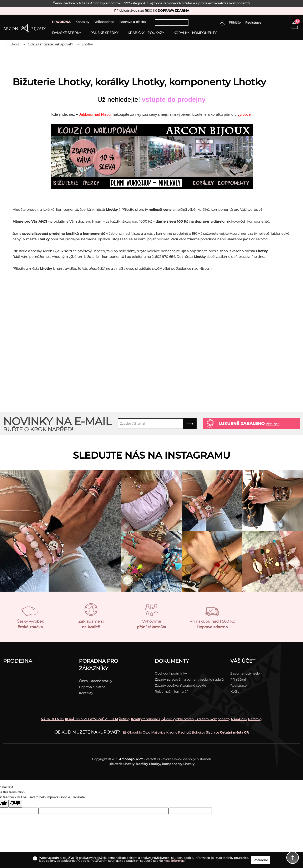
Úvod (15, 44)
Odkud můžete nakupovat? (50, 44)
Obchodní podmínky (171, 673)
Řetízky (124, 719)
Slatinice (213, 732)
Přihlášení (238, 679)
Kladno (172, 732)
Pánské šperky (104, 33)
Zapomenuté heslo (245, 673)
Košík (234, 692)
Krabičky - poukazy (146, 33)
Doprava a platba (133, 22)
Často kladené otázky (95, 681)
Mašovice (158, 732)
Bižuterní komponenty (213, 719)
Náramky (255, 719)
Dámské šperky (67, 33)
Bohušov (198, 732)
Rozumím (261, 860)
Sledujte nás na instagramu (152, 455)
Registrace (253, 23)
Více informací (175, 861)
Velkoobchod (104, 22)
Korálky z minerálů (145, 719)
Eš (125, 732)
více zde (273, 424)
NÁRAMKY (239, 719)
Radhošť (185, 732)
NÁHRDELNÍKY (52, 719)
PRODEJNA (61, 22)
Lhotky (87, 44)
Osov (147, 732)
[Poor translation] (15, 804)
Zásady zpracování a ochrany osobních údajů (189, 679)
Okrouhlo (135, 732)
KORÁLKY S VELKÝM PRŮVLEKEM (91, 719)
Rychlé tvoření (183, 719)
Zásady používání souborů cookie (180, 685)
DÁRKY (166, 719)
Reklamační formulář (171, 692)
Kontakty (82, 22)
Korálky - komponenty (195, 33)
